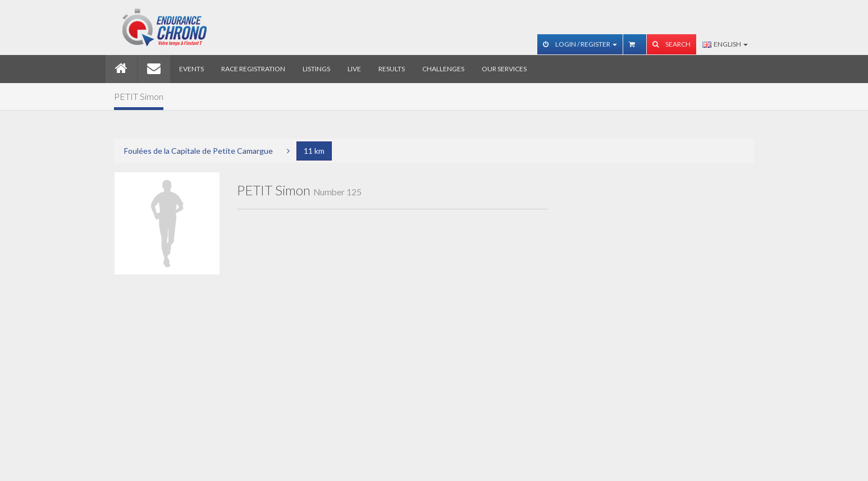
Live (354, 69)
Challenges (443, 69)
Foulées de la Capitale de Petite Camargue (198, 151)
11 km (314, 151)
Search (671, 44)
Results (392, 69)
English (725, 44)
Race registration (253, 69)
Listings (316, 69)
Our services (504, 69)
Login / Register (580, 44)
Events (191, 69)
